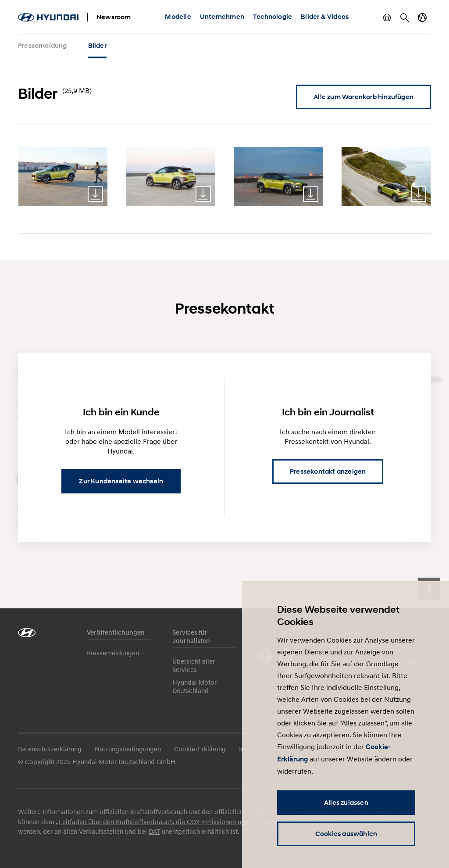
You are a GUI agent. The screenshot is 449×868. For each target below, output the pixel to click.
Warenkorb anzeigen (387, 18)
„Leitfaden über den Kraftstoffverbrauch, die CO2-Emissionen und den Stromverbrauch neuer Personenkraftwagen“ (224, 822)
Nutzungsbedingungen (128, 749)
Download (95, 194)
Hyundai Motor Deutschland (194, 686)
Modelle (178, 17)
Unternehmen (222, 17)
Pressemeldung (43, 46)
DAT (154, 831)
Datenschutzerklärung (50, 749)
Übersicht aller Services (194, 665)
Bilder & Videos (325, 17)
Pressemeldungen (113, 653)
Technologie (273, 17)
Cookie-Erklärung (200, 749)
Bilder (97, 46)
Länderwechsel (422, 18)
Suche (405, 18)
